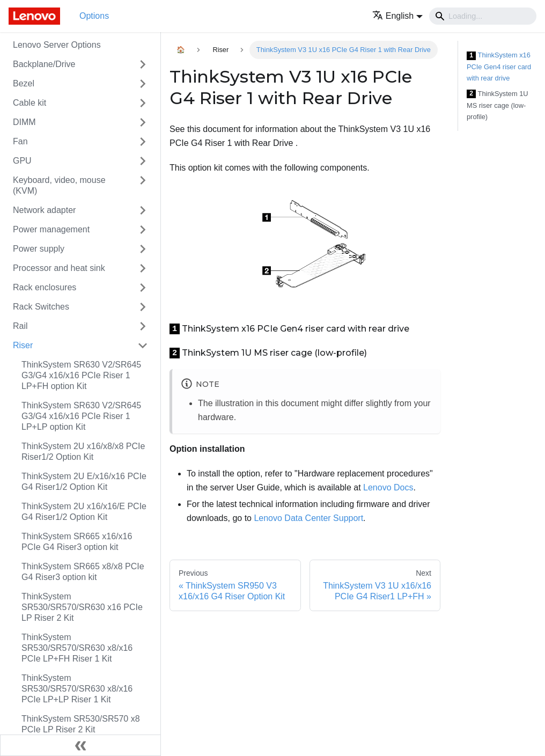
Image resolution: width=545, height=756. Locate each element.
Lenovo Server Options (57, 45)
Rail (20, 326)
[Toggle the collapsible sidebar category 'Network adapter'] (143, 210)
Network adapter (44, 210)
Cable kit (30, 103)
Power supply (39, 249)
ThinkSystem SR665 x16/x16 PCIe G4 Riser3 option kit (77, 542)
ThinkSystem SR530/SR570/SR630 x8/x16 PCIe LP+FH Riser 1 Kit (77, 648)
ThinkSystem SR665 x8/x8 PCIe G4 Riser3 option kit (83, 572)
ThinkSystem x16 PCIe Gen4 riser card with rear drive (499, 67)
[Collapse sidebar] (80, 745)
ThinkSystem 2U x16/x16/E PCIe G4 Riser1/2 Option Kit (84, 512)
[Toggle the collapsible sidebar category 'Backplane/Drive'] (143, 64)
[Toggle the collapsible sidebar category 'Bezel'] (143, 84)
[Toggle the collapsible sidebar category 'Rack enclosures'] (143, 288)
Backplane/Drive (44, 64)
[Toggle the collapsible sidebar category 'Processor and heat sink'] (143, 268)
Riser (23, 345)
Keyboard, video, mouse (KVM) (59, 185)
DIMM (24, 122)
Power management (51, 229)
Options (94, 16)
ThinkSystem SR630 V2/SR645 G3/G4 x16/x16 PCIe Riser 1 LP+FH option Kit (81, 375)
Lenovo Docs (388, 487)
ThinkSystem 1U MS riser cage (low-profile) (498, 105)
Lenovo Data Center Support (308, 518)
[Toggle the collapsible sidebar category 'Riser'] (143, 346)
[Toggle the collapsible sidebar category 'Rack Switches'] (143, 307)
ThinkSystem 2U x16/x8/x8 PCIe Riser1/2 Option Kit (83, 452)
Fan (20, 141)
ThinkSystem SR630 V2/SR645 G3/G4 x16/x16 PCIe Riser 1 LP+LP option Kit (81, 416)
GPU (22, 161)
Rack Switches (41, 307)
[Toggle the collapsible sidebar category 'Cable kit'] (143, 103)
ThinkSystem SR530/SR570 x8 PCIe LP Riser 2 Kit (81, 724)
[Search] (483, 16)
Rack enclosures (45, 287)
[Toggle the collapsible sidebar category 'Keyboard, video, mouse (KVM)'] (143, 186)
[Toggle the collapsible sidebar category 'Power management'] (143, 230)
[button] (397, 16)
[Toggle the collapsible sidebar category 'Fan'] (143, 142)
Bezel (24, 83)
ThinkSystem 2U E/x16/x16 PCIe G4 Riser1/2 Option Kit (84, 482)
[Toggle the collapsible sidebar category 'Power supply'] (143, 249)
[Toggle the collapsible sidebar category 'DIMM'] (143, 122)
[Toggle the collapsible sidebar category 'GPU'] (143, 161)
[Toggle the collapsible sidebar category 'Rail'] (143, 326)
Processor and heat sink (59, 268)
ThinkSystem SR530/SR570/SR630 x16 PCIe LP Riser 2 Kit (82, 607)
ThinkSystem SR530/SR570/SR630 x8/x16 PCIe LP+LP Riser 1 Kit (77, 689)
